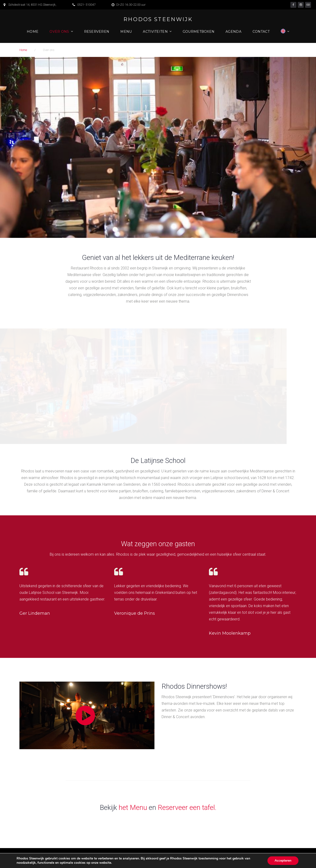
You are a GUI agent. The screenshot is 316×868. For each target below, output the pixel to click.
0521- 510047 (86, 5)
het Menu (133, 808)
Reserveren (97, 32)
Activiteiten (155, 32)
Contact (261, 32)
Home (33, 32)
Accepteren (283, 861)
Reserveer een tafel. (187, 808)
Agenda (233, 32)
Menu (126, 32)
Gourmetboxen (199, 32)
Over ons (59, 32)
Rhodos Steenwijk (158, 19)
